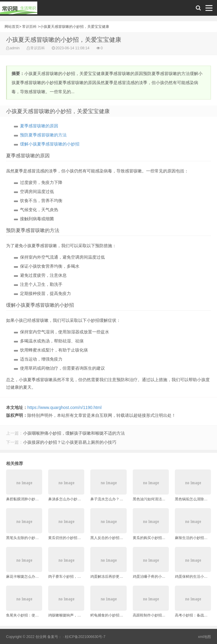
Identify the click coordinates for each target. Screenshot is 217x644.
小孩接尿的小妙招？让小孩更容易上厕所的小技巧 (70, 442)
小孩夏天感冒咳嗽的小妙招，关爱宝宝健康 (75, 27)
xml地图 (204, 637)
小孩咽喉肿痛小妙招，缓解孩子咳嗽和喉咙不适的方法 (74, 433)
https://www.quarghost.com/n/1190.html (64, 407)
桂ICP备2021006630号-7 (85, 637)
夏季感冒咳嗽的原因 (39, 126)
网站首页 (12, 27)
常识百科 (29, 27)
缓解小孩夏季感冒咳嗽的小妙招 (50, 144)
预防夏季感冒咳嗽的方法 (43, 135)
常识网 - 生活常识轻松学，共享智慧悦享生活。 (19, 9)
